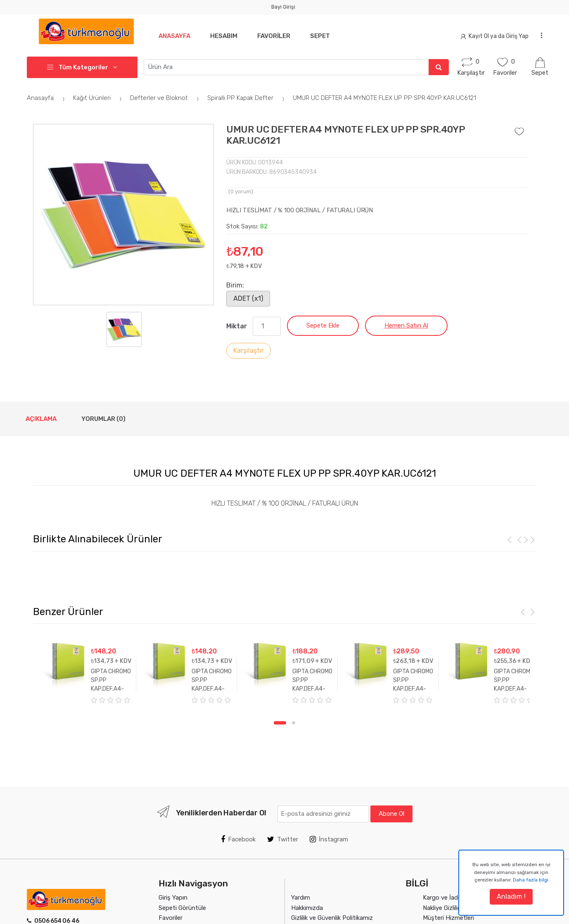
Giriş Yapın (173, 898)
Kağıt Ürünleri (98, 98)
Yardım (301, 898)
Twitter (283, 839)
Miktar (237, 326)
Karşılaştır (249, 350)
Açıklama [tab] (41, 419)
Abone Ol (391, 814)
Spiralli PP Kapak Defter (247, 98)
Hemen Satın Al (406, 325)
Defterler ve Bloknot (166, 98)
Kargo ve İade (442, 898)
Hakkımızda (307, 908)
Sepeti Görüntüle (182, 908)
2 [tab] (294, 723)
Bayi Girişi (283, 7)
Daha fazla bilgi (531, 880)
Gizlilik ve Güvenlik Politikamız (332, 918)
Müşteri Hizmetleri (448, 918)
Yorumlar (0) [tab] (103, 419)
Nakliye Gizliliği (443, 908)
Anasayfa (174, 36)
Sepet (325, 36)
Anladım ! (511, 897)
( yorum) (241, 191)
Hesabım (225, 36)
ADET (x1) (248, 298)
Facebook (238, 839)
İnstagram (329, 839)
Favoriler (277, 36)
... (539, 35)
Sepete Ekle (323, 325)
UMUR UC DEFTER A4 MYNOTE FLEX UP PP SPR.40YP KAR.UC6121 (384, 98)
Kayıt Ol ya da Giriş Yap (495, 36)
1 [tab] (280, 723)
